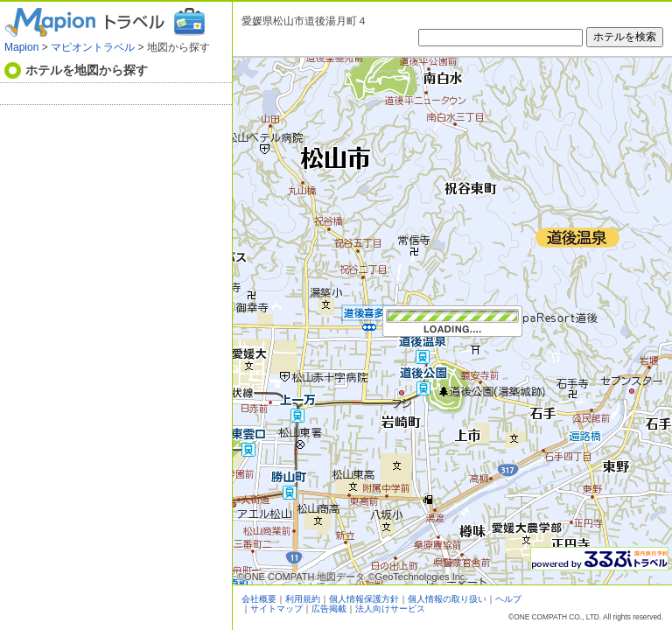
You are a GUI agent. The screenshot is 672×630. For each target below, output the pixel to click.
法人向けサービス (390, 609)
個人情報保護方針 (364, 599)
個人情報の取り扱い (447, 599)
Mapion (21, 47)
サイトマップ (276, 609)
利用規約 (303, 599)
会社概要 (259, 599)
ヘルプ (508, 599)
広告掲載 (329, 609)
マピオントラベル (93, 47)
